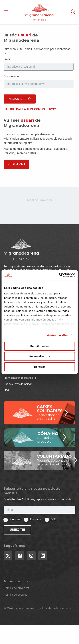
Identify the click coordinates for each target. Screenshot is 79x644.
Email (7, 59)
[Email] (39, 510)
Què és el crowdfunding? (18, 384)
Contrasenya (12, 76)
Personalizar (40, 356)
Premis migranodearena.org (20, 378)
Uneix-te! (17, 530)
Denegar (39, 367)
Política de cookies (15, 595)
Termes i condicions (16, 581)
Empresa (36, 519)
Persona (15, 519)
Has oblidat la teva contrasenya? (30, 109)
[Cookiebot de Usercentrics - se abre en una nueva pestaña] (59, 275)
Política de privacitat (16, 588)
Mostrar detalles (57, 335)
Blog (6, 390)
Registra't (16, 164)
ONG (54, 519)
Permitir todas (39, 346)
